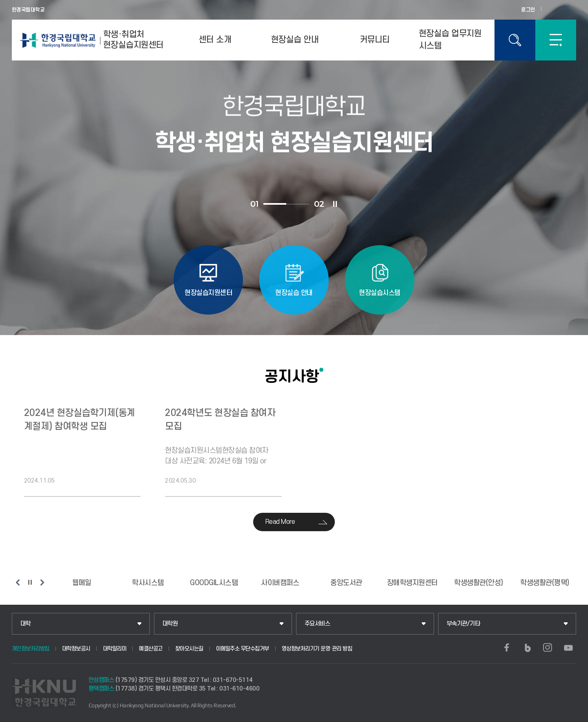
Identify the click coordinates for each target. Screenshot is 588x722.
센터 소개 (215, 40)
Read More (280, 522)
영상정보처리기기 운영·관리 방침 (317, 649)
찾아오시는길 (189, 649)
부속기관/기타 (463, 624)
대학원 (170, 624)
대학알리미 (115, 649)
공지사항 (292, 376)
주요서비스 (317, 624)
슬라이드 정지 (335, 204)
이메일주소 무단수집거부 (243, 649)
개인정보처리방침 (31, 649)
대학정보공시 (76, 649)
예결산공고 (151, 649)
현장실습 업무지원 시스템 (450, 40)
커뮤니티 (375, 40)
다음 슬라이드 (42, 582)
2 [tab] (298, 204)
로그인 (528, 10)
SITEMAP (556, 40)
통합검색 (515, 40)
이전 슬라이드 (18, 582)
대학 (26, 624)
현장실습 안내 (295, 40)
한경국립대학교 (28, 10)
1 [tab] (275, 204)
